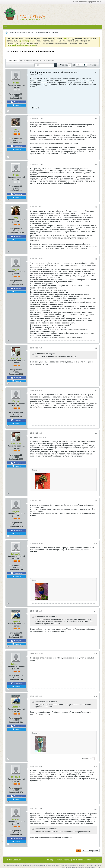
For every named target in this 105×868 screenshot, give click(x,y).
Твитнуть (17, 105)
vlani (16, 129)
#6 (96, 348)
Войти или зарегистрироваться (87, 2)
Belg (16, 217)
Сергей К (16, 622)
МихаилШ (16, 777)
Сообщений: (15, 98)
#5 (96, 259)
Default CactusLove (15, 860)
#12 (95, 654)
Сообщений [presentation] (12, 61)
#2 (96, 119)
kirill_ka (16, 819)
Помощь (50, 860)
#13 (95, 696)
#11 (95, 611)
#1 (96, 72)
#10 (95, 544)
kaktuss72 (16, 554)
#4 (96, 207)
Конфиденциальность (82, 860)
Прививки (54, 33)
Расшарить (16, 102)
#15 (95, 809)
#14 (95, 766)
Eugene (16, 270)
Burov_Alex (16, 359)
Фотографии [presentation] (49, 61)
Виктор (16, 83)
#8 (96, 433)
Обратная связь (63, 860)
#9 (96, 501)
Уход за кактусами (42, 33)
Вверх (97, 860)
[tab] (12, 60)
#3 (96, 164)
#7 (96, 391)
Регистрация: (14, 94)
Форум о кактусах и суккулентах (22, 33)
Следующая (93, 851)
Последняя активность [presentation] (30, 61)
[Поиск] (46, 65)
